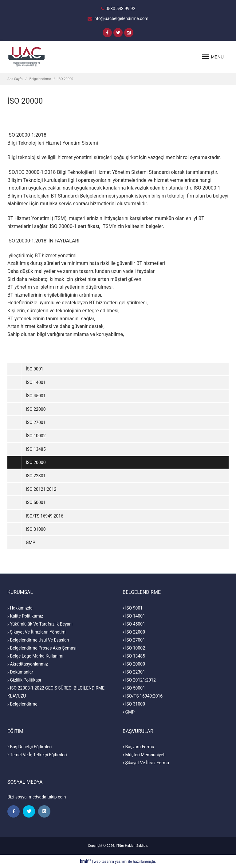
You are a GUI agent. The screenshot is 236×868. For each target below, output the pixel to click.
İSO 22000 (36, 409)
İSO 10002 (36, 436)
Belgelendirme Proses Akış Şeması (42, 648)
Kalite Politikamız (25, 616)
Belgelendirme (40, 79)
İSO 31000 (36, 529)
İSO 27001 (36, 422)
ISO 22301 (36, 476)
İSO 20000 (66, 79)
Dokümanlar (20, 672)
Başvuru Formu (138, 747)
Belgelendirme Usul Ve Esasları (38, 640)
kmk (86, 861)
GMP (31, 542)
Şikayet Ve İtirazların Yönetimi (37, 632)
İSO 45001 (36, 396)
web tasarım (104, 862)
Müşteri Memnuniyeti (144, 755)
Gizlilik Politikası (24, 680)
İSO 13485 (36, 449)
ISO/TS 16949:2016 (45, 516)
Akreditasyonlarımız (28, 664)
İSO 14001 (36, 382)
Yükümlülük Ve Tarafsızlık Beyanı (40, 624)
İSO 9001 (35, 369)
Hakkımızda (20, 608)
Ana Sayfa (15, 79)
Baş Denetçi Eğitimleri (29, 747)
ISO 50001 (36, 502)
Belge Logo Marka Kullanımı (35, 656)
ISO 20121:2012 (41, 489)
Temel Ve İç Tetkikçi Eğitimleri (37, 755)
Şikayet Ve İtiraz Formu (146, 763)
